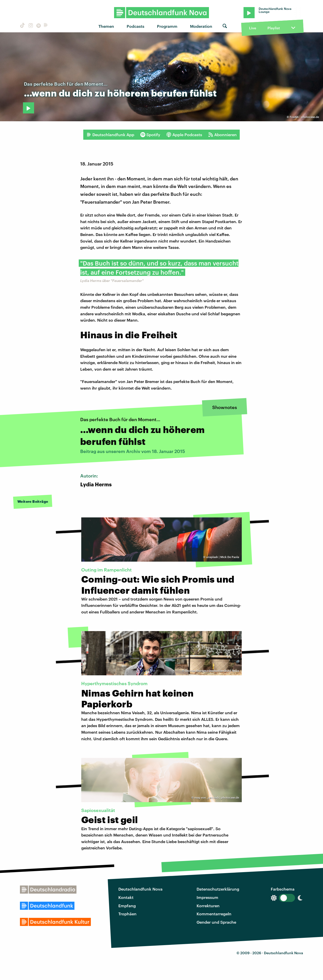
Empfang (127, 906)
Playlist (274, 28)
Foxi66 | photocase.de (304, 117)
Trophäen (127, 914)
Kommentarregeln (214, 914)
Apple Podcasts (184, 135)
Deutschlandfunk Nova (140, 889)
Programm (167, 26)
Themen (106, 26)
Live (253, 28)
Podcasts (136, 26)
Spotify (150, 135)
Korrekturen (208, 906)
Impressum (207, 897)
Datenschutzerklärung (218, 889)
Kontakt (126, 897)
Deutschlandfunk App (110, 135)
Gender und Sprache (216, 922)
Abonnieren (222, 135)
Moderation (201, 26)
